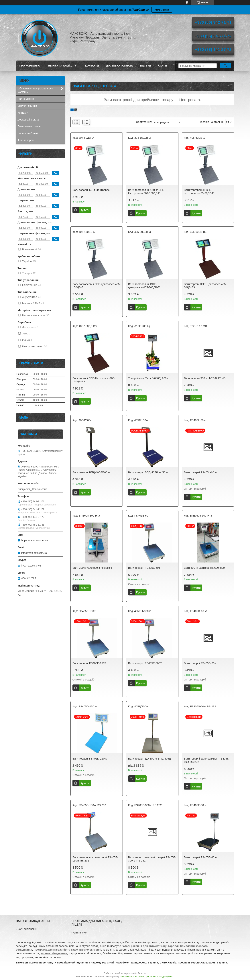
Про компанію (30, 66)
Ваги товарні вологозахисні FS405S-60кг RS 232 (207, 760)
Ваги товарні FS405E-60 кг (201, 857)
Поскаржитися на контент (132, 977)
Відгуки (146, 66)
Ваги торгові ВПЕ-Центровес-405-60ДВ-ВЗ (205, 286)
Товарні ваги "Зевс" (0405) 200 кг (149, 378)
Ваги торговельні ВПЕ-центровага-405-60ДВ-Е (199, 191)
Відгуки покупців (27, 106)
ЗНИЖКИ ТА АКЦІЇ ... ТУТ (63, 66)
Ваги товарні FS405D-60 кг (201, 663)
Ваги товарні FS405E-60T (144, 568)
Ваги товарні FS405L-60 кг (200, 472)
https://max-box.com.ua (35, 540)
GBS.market (80, 933)
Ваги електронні (27, 929)
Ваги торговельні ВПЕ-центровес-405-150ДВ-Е (97, 286)
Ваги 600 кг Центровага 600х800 (204, 568)
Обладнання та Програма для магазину (35, 90)
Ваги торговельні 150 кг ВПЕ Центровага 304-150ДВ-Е (146, 191)
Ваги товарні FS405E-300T (145, 663)
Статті (163, 66)
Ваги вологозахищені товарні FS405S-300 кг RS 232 (152, 859)
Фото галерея (26, 140)
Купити (85, 210)
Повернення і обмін (29, 126)
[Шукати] (226, 66)
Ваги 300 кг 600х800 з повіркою (92, 568)
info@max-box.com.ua (34, 553)
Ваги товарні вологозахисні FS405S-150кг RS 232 (95, 859)
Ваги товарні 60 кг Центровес (91, 190)
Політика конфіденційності (161, 977)
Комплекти (162, 10)
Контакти (92, 66)
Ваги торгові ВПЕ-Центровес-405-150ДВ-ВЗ (94, 380)
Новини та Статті (28, 133)
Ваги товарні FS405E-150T (89, 663)
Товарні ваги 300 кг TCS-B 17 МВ (205, 378)
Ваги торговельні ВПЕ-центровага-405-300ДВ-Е (144, 286)
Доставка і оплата (120, 66)
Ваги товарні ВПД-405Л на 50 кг (148, 472)
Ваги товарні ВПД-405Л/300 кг (91, 472)
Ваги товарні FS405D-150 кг (90, 759)
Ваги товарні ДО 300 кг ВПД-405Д (149, 759)
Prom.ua (142, 973)
